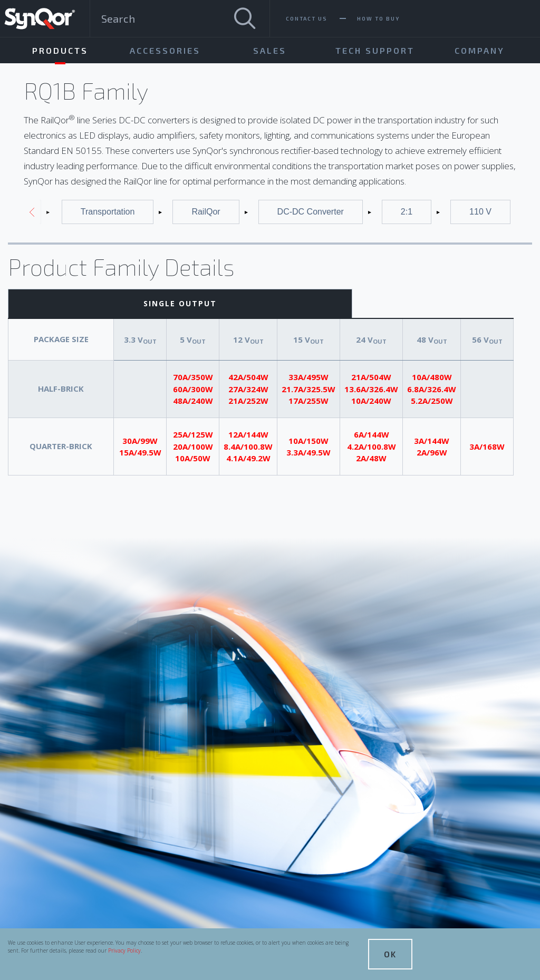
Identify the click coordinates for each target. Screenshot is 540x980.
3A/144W (432, 441)
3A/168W (487, 447)
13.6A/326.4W (371, 389)
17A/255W (308, 401)
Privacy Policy (124, 950)
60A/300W (193, 389)
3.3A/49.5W (308, 452)
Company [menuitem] (480, 50)
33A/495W (308, 377)
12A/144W (248, 434)
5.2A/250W (432, 401)
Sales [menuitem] (270, 50)
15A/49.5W (140, 452)
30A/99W (140, 441)
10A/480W (432, 377)
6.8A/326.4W (432, 389)
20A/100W (193, 447)
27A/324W (248, 389)
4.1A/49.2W (248, 458)
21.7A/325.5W (308, 389)
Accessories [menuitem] (165, 50)
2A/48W (371, 458)
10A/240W (371, 401)
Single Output (180, 303)
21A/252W (248, 401)
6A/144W (372, 434)
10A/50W (193, 458)
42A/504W (248, 377)
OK (390, 954)
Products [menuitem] (60, 50)
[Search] (245, 18)
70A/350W (193, 377)
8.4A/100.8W (248, 447)
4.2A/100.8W (372, 447)
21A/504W (371, 377)
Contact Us (307, 18)
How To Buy (378, 18)
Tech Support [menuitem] (375, 50)
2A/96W (432, 452)
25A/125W (193, 434)
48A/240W (193, 401)
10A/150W (308, 441)
